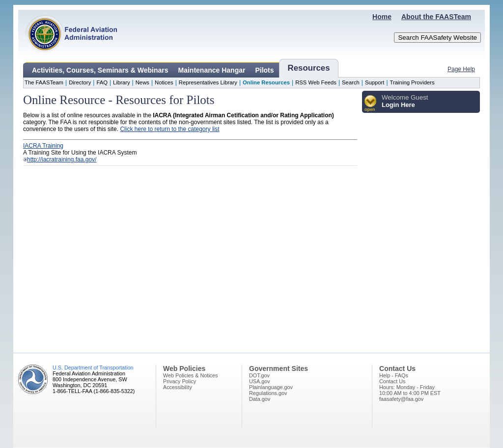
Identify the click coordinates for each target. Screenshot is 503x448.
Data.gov (260, 399)
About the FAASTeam (436, 17)
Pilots (264, 70)
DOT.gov (259, 375)
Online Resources (266, 82)
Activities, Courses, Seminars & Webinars (100, 70)
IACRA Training (43, 146)
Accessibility (178, 387)
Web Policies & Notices (190, 375)
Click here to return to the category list (169, 129)
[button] (371, 104)
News (142, 82)
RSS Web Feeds (316, 82)
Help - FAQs (394, 375)
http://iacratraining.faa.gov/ (62, 159)
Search (351, 82)
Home (382, 17)
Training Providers (412, 82)
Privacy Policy (180, 381)
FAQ (102, 82)
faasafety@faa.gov (401, 399)
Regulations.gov (268, 393)
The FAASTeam (44, 82)
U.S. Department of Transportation (93, 368)
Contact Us (392, 381)
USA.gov (260, 381)
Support (375, 82)
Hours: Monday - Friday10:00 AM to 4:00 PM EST (410, 390)
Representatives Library (208, 82)
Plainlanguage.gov (271, 387)
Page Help (461, 69)
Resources (309, 68)
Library (121, 82)
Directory (80, 82)
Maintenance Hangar (212, 70)
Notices (164, 82)
